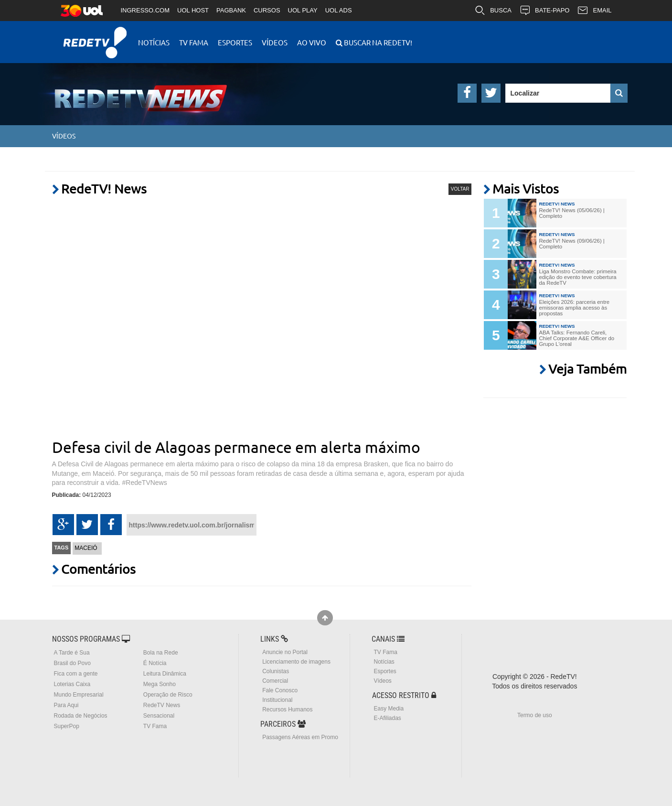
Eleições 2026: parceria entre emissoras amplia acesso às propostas (574, 308)
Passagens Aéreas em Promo (300, 737)
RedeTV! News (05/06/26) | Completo (571, 213)
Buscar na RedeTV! (377, 42)
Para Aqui (66, 705)
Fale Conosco (280, 690)
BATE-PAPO (544, 11)
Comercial (275, 681)
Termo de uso (535, 715)
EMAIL (594, 11)
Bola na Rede (161, 653)
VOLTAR (460, 189)
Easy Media (389, 709)
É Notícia (155, 663)
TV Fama (194, 42)
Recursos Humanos (287, 709)
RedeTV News (162, 705)
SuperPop (67, 726)
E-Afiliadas (387, 718)
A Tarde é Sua (72, 653)
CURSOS (267, 10)
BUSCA (493, 11)
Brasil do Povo (72, 663)
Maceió (86, 548)
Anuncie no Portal (285, 652)
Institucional (277, 700)
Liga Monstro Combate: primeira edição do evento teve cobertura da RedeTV (577, 277)
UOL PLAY (303, 10)
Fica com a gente (76, 674)
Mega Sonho (160, 684)
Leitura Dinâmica (165, 674)
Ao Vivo (312, 42)
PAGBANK (231, 10)
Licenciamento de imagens (296, 662)
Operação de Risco (168, 695)
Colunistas (276, 671)
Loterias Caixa (72, 684)
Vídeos (275, 42)
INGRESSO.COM (145, 10)
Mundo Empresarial (79, 695)
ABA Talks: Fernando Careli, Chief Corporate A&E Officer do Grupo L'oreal (576, 338)
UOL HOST (193, 10)
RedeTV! (95, 36)
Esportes (235, 42)
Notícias (154, 42)
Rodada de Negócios (81, 716)
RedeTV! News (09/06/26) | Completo (571, 244)
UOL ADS (339, 10)
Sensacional (159, 716)
